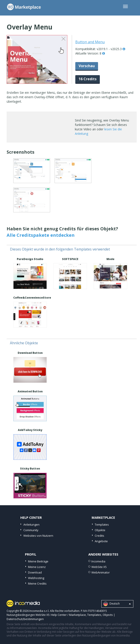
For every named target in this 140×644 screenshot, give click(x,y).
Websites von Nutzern (38, 536)
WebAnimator (101, 572)
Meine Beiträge (38, 561)
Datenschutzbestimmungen (25, 619)
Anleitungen (31, 525)
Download (35, 572)
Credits (99, 536)
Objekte (100, 530)
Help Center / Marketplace (68, 615)
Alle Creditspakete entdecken (41, 235)
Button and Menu (90, 42)
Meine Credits (37, 583)
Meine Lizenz (37, 567)
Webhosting (36, 578)
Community (31, 530)
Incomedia (98, 561)
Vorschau (87, 66)
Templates (102, 525)
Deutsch (117, 604)
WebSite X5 (99, 567)
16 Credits (88, 79)
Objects (108, 615)
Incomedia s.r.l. (39, 611)
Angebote (101, 541)
